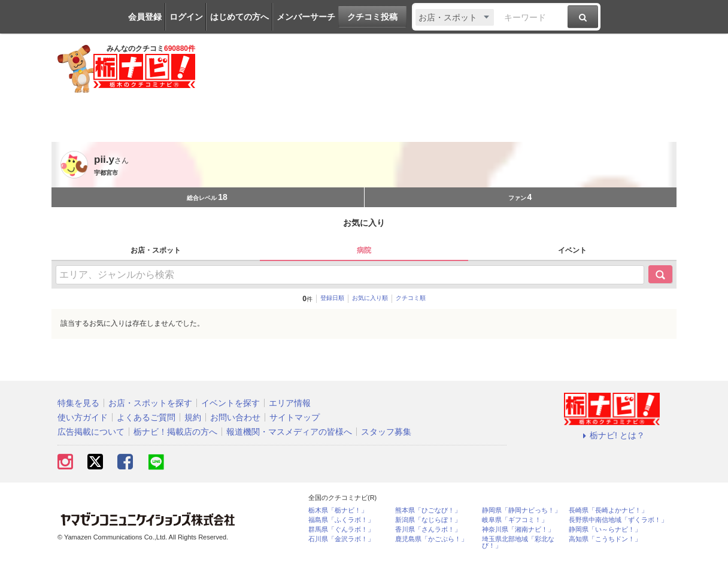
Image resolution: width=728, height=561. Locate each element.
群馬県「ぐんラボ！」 (341, 530)
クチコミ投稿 (372, 17)
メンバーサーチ (306, 17)
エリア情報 (290, 403)
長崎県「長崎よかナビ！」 (608, 510)
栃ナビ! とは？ (612, 435)
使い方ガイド (83, 417)
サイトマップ (295, 417)
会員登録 (145, 17)
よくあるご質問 (146, 417)
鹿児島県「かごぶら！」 (431, 539)
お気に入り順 (370, 298)
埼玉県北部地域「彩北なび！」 (518, 542)
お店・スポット (156, 250)
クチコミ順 (411, 298)
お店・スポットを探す (150, 403)
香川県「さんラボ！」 (428, 530)
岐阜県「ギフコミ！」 (515, 520)
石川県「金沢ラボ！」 (341, 539)
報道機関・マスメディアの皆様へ (289, 432)
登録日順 (332, 298)
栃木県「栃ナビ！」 (338, 510)
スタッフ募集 (386, 432)
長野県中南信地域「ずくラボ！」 (618, 520)
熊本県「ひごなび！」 (428, 510)
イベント (572, 250)
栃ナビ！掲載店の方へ (175, 432)
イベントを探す (230, 403)
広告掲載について (91, 432)
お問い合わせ (235, 417)
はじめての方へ (239, 17)
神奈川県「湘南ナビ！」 (518, 530)
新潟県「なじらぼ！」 (428, 520)
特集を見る (78, 403)
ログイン (186, 17)
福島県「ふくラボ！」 (341, 520)
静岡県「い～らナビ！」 (605, 530)
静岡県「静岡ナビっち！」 (521, 510)
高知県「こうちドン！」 (605, 539)
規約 (193, 417)
